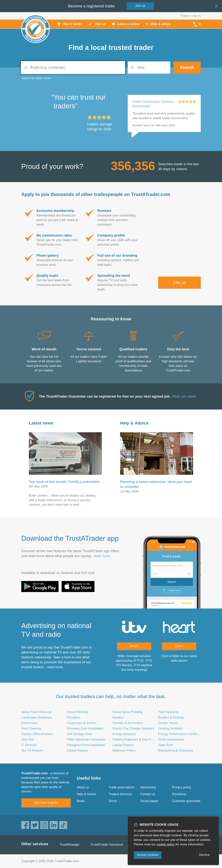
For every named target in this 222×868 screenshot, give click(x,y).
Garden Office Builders (37, 734)
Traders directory (120, 794)
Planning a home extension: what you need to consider (156, 484)
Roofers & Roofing (171, 717)
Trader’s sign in (191, 16)
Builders (118, 717)
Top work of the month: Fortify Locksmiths (64, 482)
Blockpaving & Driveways (176, 750)
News (81, 801)
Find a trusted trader (111, 48)
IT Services (29, 745)
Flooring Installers (170, 728)
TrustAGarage (69, 845)
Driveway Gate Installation (85, 728)
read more (102, 556)
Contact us (148, 794)
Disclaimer (179, 794)
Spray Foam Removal (36, 712)
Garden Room (168, 723)
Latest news (41, 423)
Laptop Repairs (123, 745)
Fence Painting (77, 712)
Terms (113, 801)
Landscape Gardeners (37, 717)
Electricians (29, 723)
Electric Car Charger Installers (133, 728)
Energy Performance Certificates (181, 734)
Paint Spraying (168, 712)
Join (140, 6)
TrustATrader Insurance (107, 845)
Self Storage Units (80, 734)
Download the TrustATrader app (70, 538)
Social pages (149, 801)
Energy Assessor (124, 734)
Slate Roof (165, 745)
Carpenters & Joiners (82, 723)
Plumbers (73, 717)
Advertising (148, 787)
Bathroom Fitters (124, 750)
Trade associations (122, 787)
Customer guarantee (186, 801)
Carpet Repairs (77, 750)
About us (83, 787)
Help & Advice (134, 423)
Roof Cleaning (31, 728)
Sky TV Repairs (32, 750)
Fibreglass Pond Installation (86, 745)
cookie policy (166, 844)
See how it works (46, 803)
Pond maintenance (171, 739)
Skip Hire (28, 739)
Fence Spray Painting (127, 712)
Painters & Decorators (128, 723)
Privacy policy (182, 787)
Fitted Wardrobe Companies (86, 739)
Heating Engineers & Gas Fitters (135, 739)
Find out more (184, 396)
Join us (180, 283)
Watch (134, 646)
